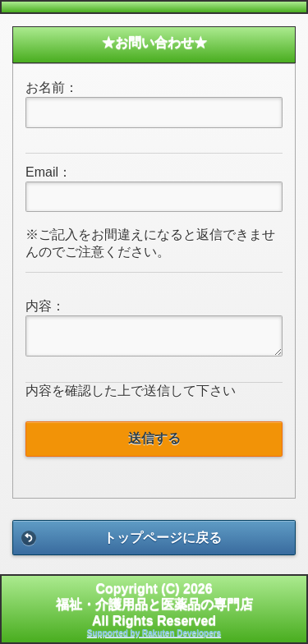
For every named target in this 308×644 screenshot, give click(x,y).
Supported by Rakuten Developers (154, 633)
